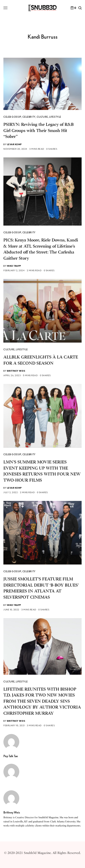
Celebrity (29, 117)
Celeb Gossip (12, 117)
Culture (42, 117)
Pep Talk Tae (11, 756)
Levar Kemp (14, 144)
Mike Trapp (14, 266)
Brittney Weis (16, 371)
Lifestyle (55, 117)
